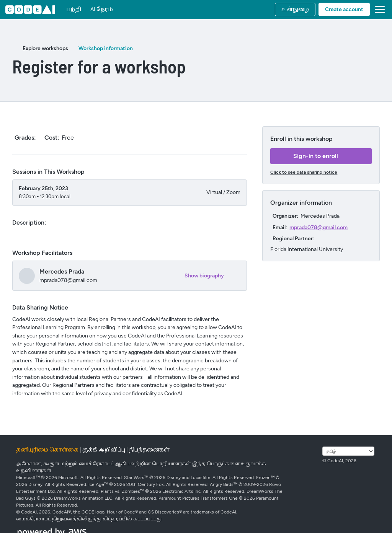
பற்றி (74, 10)
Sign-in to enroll (316, 156)
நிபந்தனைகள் (149, 450)
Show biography (204, 276)
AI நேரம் (102, 10)
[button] (378, 10)
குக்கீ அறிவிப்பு (104, 450)
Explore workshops (45, 48)
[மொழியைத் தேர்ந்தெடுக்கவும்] (348, 451)
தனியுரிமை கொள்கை (47, 450)
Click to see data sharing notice (304, 172)
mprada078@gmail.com (318, 227)
